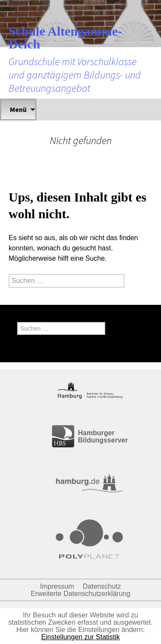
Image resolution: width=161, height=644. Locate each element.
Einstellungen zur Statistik (80, 637)
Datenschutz (102, 586)
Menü (18, 109)
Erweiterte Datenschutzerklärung (80, 594)
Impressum (57, 586)
